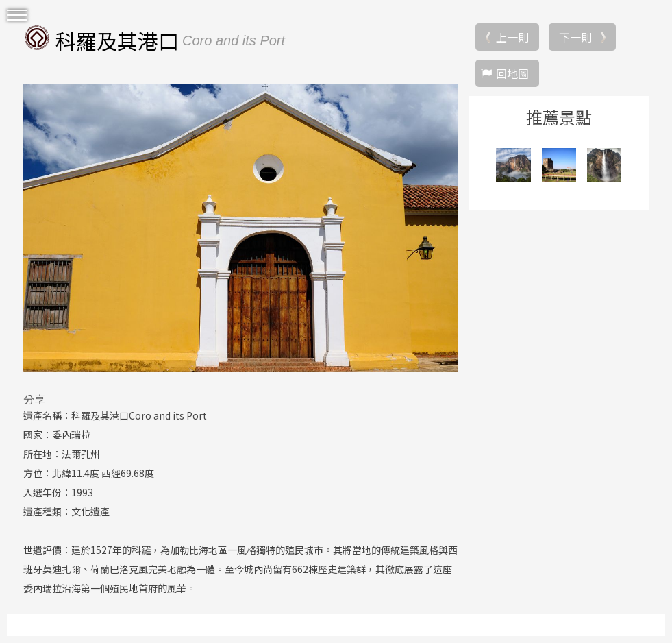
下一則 (575, 37)
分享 (34, 399)
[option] (240, 228)
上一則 (512, 37)
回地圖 (512, 73)
